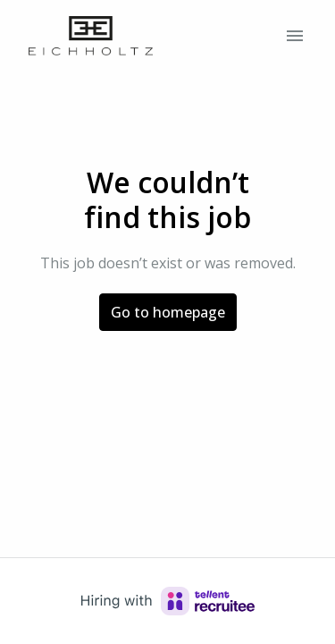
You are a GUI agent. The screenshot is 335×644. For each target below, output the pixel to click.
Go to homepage (168, 312)
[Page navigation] (295, 36)
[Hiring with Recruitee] (168, 601)
